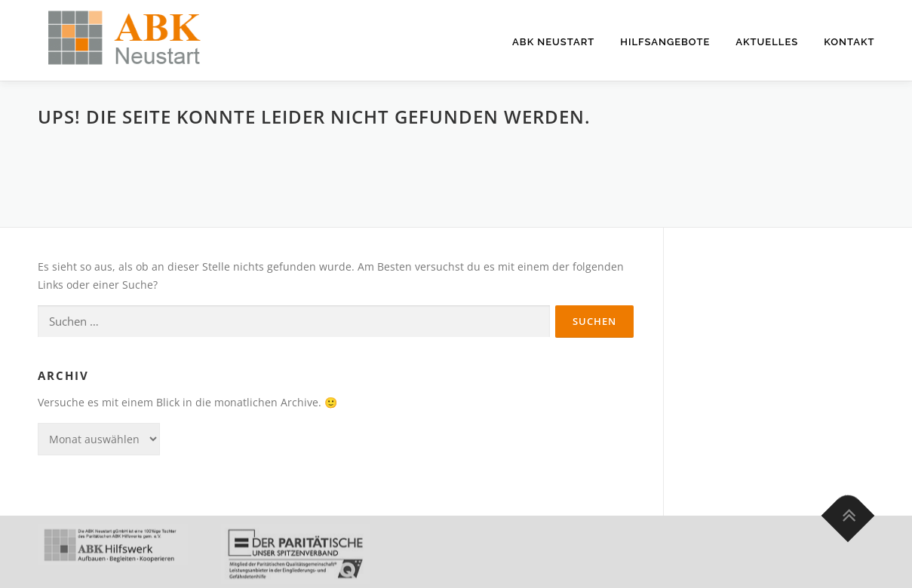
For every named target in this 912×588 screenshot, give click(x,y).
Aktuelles (767, 42)
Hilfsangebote (665, 42)
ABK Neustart (553, 42)
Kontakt (849, 42)
